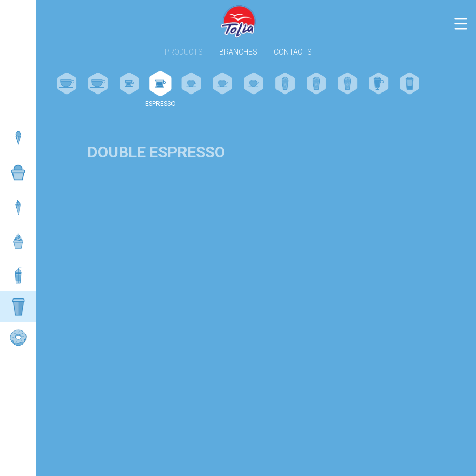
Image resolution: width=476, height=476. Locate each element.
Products (184, 52)
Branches (238, 52)
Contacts (293, 52)
